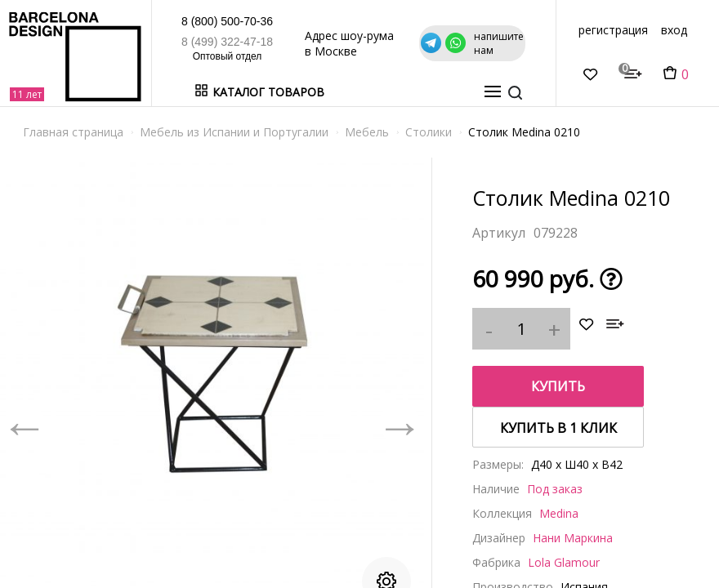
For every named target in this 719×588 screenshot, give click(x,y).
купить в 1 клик (558, 428)
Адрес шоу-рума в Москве (367, 43)
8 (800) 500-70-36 (157, 21)
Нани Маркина (573, 538)
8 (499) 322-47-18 (157, 42)
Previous (25, 423)
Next (400, 423)
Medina (559, 513)
